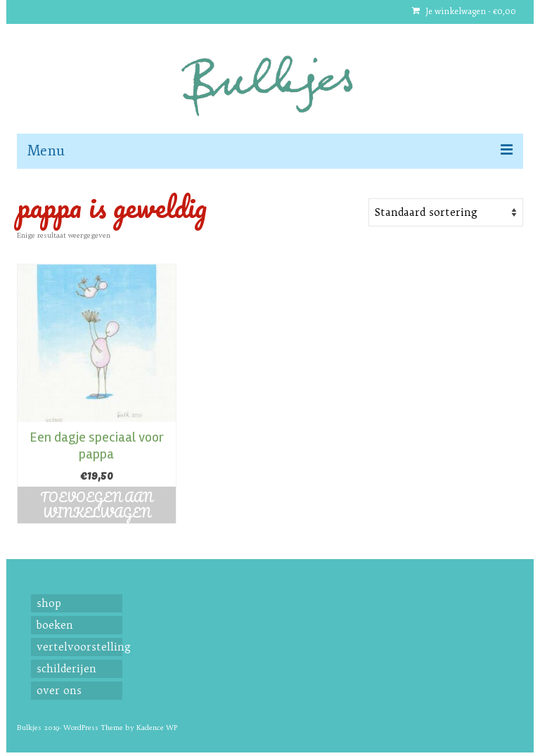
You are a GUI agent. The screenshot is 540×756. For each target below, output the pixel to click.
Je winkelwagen (464, 12)
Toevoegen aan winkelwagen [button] (96, 505)
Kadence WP (157, 728)
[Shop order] (446, 212)
